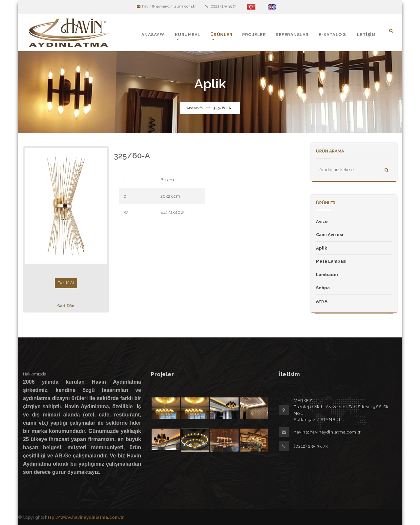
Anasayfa (195, 108)
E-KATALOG (332, 35)
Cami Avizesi (330, 235)
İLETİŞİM (365, 35)
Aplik (322, 248)
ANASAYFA (153, 35)
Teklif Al (66, 283)
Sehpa (323, 288)
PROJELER (254, 35)
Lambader (327, 275)
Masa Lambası (331, 261)
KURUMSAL (188, 35)
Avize (322, 222)
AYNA (322, 301)
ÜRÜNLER (221, 35)
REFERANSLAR (292, 35)
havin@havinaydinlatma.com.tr (166, 6)
